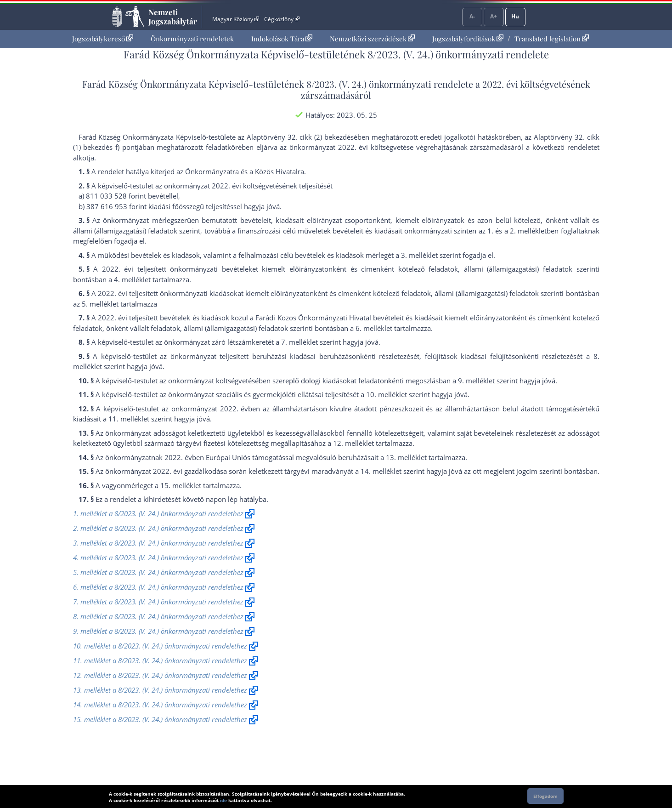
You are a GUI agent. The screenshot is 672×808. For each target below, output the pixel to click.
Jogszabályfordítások (468, 39)
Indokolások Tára (282, 39)
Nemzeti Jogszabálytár (173, 17)
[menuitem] (103, 39)
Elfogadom (545, 796)
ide (223, 800)
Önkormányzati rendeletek (192, 39)
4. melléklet (132, 279)
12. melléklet (353, 443)
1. (490, 231)
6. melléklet (374, 328)
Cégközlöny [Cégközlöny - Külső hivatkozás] (282, 19)
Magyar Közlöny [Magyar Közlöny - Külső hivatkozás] (235, 19)
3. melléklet (419, 255)
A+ (494, 16)
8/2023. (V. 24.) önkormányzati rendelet (387, 84)
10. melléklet (387, 394)
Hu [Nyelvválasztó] (515, 16)
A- (472, 16)
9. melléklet (476, 381)
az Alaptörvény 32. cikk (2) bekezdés (296, 137)
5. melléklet (100, 304)
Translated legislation (552, 39)
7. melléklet (299, 342)
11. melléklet (129, 419)
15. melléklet (181, 485)
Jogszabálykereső (103, 39)
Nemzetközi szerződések (372, 39)
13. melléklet (406, 457)
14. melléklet (381, 471)
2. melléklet (528, 231)
